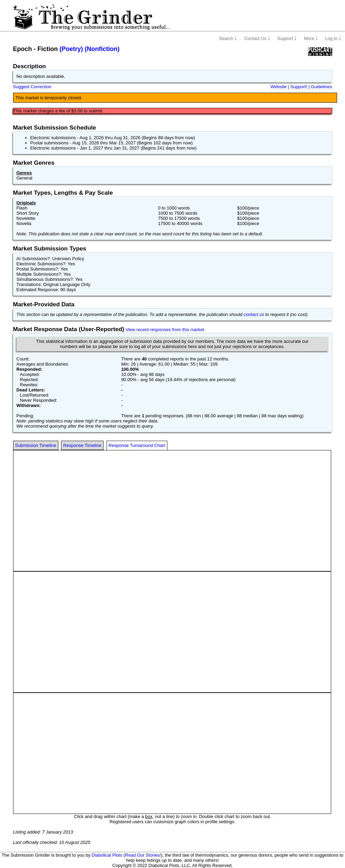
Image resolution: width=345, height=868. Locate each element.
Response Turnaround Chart (137, 445)
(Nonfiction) (102, 49)
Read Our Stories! (143, 855)
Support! (299, 87)
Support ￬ (287, 38)
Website (279, 87)
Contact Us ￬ (257, 38)
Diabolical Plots (107, 855)
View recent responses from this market (165, 330)
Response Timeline (82, 445)
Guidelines (321, 87)
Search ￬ (228, 38)
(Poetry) (71, 49)
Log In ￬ (333, 38)
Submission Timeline (36, 445)
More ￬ (311, 38)
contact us (254, 314)
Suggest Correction (32, 87)
